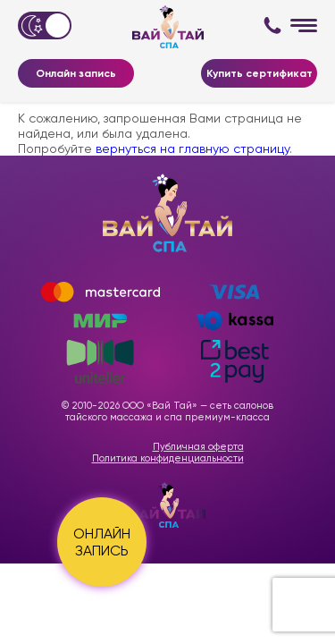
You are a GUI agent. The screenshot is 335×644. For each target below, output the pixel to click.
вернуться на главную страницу (193, 148)
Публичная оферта (198, 447)
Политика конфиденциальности (168, 458)
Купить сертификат (260, 73)
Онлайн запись (76, 73)
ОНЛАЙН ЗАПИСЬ (102, 542)
